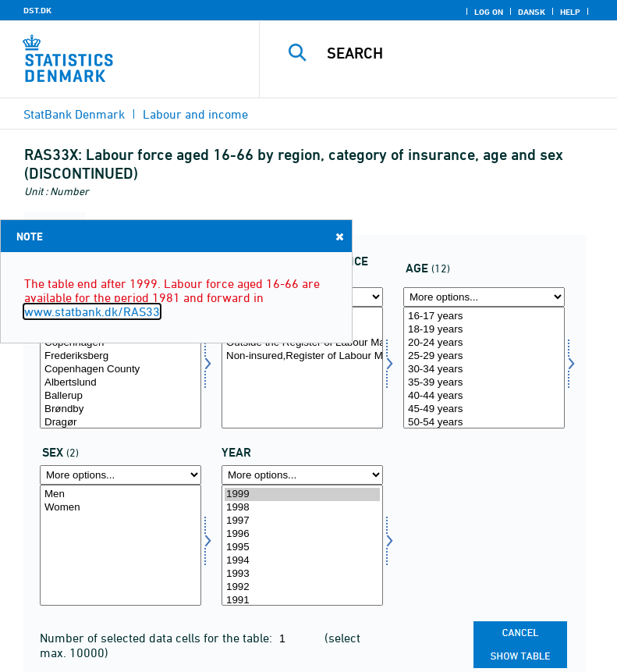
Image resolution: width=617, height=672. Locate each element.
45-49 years (484, 409)
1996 (302, 534)
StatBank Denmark (74, 114)
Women (121, 508)
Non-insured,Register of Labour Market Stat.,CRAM (302, 356)
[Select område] (121, 368)
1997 (302, 521)
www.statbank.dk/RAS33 (92, 311)
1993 (302, 574)
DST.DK (37, 10)
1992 (302, 587)
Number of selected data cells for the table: (158, 638)
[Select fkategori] (302, 368)
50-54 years (484, 423)
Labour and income (195, 114)
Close (339, 236)
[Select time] (302, 546)
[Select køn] (121, 546)
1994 (302, 561)
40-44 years (484, 396)
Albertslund (121, 383)
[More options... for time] (302, 475)
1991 (302, 601)
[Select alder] (484, 368)
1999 (302, 494)
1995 (302, 548)
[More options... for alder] (484, 297)
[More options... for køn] (121, 475)
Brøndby (121, 409)
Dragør (121, 423)
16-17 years (484, 316)
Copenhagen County (121, 370)
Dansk (532, 12)
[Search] (462, 53)
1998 (302, 508)
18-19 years (484, 330)
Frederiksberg (121, 356)
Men (121, 494)
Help (570, 12)
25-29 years (484, 356)
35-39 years (484, 383)
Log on (489, 12)
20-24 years (484, 343)
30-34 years (484, 370)
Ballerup (121, 396)
